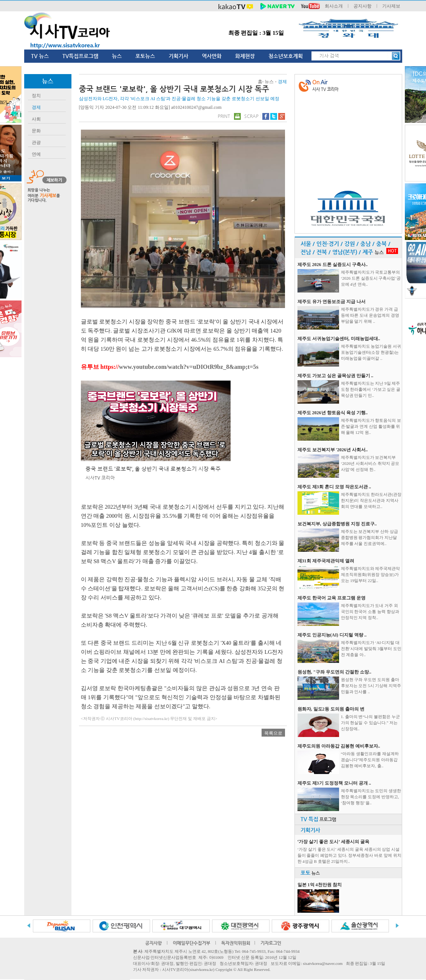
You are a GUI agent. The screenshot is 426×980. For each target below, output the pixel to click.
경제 (36, 107)
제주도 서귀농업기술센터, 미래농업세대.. (339, 339)
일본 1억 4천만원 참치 (320, 885)
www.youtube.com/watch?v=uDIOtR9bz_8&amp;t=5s (188, 367)
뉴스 (117, 56)
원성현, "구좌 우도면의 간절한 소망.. (335, 672)
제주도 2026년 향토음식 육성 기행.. (333, 413)
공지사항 (362, 6)
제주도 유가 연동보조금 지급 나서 (332, 302)
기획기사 (178, 56)
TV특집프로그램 (80, 56)
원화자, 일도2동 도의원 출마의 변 (331, 709)
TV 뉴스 (40, 56)
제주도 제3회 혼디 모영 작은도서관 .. (334, 487)
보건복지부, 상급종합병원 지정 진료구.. (337, 524)
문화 (36, 131)
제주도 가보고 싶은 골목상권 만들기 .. (335, 376)
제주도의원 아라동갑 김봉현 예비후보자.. (339, 746)
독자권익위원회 (236, 943)
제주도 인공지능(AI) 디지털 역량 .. (332, 635)
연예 (36, 154)
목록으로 (273, 733)
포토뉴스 (145, 56)
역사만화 (212, 56)
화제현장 (245, 56)
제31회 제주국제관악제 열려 (326, 561)
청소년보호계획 (286, 56)
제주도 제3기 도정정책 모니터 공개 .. (334, 783)
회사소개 (334, 6)
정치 (36, 96)
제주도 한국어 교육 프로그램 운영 (332, 598)
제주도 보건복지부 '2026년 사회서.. (333, 450)
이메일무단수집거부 (191, 943)
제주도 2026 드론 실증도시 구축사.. (333, 265)
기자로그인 (271, 943)
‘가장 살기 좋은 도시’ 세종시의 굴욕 (333, 842)
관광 (36, 142)
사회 (36, 119)
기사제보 (391, 6)
